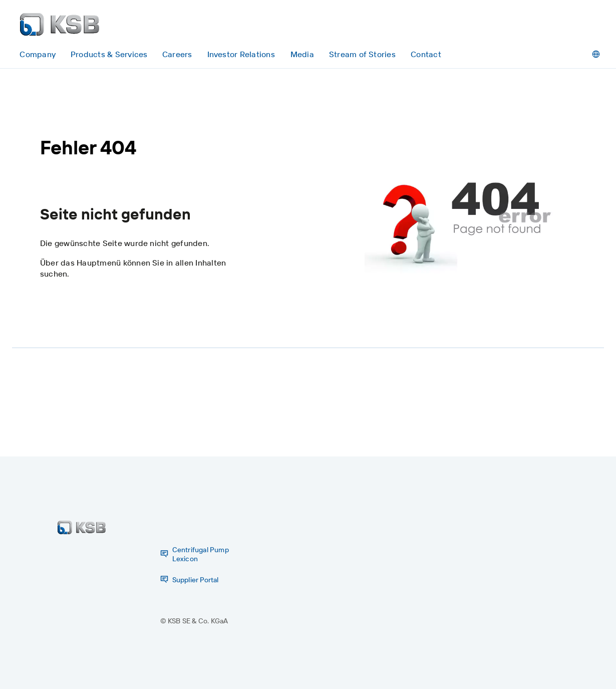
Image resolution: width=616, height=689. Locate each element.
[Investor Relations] (241, 54)
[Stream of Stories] (363, 54)
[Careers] (177, 54)
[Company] (38, 54)
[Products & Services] (109, 54)
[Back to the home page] (60, 24)
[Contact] (426, 54)
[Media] (302, 54)
